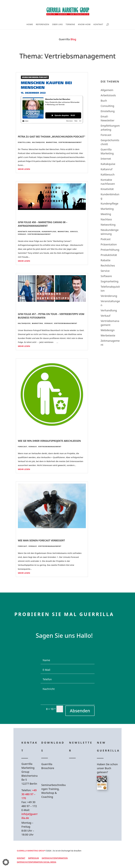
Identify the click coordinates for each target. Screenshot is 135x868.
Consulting (107, 106)
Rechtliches (108, 266)
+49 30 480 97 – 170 (29, 794)
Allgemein (107, 90)
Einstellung (24, 142)
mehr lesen (24, 169)
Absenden (80, 711)
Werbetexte (108, 335)
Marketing (52, 142)
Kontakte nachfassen (29, 231)
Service (74, 231)
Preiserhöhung (110, 250)
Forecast (23, 447)
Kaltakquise (38, 142)
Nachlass (106, 219)
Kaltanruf (106, 169)
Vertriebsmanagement (70, 142)
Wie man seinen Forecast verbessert (41, 540)
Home (30, 24)
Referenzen (43, 24)
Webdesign (108, 330)
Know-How (84, 24)
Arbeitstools (108, 95)
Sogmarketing (109, 281)
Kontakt (98, 24)
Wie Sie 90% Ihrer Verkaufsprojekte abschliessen (49, 441)
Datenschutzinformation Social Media (37, 862)
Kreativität (107, 189)
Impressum (33, 858)
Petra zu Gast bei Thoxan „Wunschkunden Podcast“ (52, 137)
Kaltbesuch (108, 174)
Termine (70, 24)
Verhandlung (109, 310)
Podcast (106, 239)
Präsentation (109, 244)
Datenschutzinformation (55, 858)
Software (106, 276)
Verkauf (22, 234)
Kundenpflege (49, 231)
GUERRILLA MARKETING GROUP (31, 851)
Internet (106, 159)
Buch (104, 101)
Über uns (57, 24)
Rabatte (106, 260)
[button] (6, 862)
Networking (108, 225)
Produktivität (109, 255)
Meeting (106, 214)
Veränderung (109, 296)
